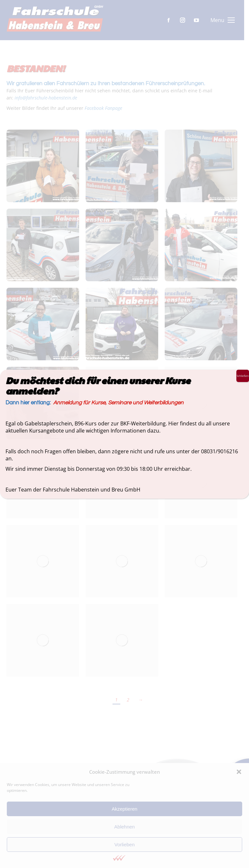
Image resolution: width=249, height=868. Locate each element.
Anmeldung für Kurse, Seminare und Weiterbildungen (118, 403)
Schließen (243, 376)
